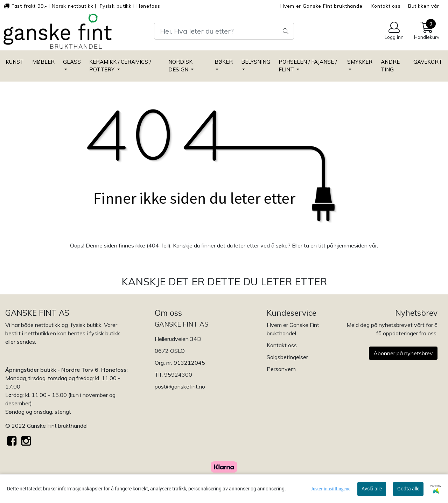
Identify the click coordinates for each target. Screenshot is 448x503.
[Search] (224, 31)
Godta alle (408, 489)
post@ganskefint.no (180, 386)
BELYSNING (256, 62)
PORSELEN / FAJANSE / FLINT (308, 66)
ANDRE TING (390, 66)
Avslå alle (372, 489)
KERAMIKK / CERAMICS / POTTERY (120, 66)
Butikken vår (424, 6)
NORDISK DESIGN (180, 66)
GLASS (72, 62)
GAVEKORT (428, 62)
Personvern (281, 369)
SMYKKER (360, 62)
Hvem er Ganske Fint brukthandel (322, 6)
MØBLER (43, 62)
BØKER (224, 62)
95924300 (178, 375)
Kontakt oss (386, 6)
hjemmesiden (351, 245)
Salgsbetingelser (287, 357)
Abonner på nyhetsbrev (403, 353)
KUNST (15, 62)
